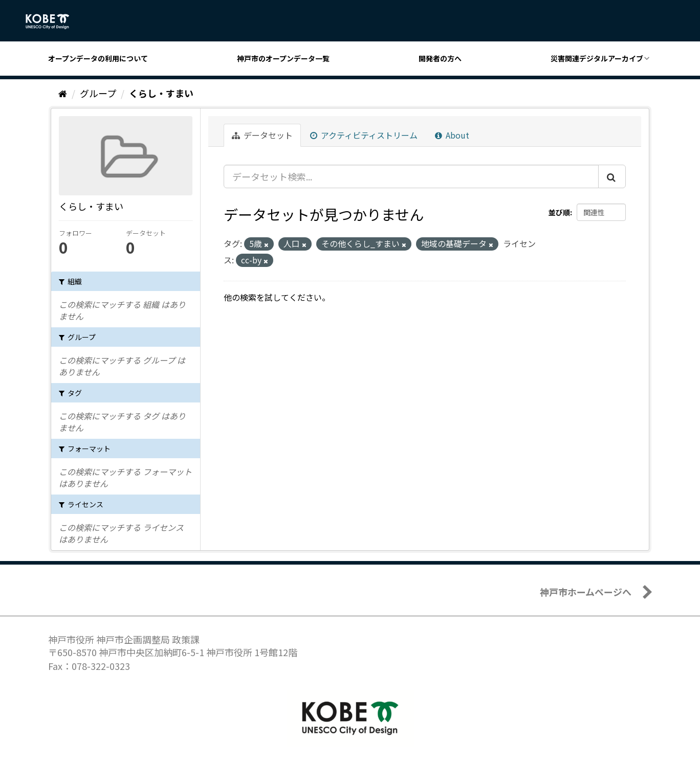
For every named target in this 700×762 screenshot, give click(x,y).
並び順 (559, 212)
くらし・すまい (161, 93)
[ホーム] (63, 93)
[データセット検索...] (411, 176)
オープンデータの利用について (98, 58)
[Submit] (612, 176)
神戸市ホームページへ (586, 592)
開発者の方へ (440, 58)
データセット (262, 135)
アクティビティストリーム (364, 135)
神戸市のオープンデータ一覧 (283, 58)
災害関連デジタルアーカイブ (597, 58)
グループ (98, 93)
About (452, 135)
